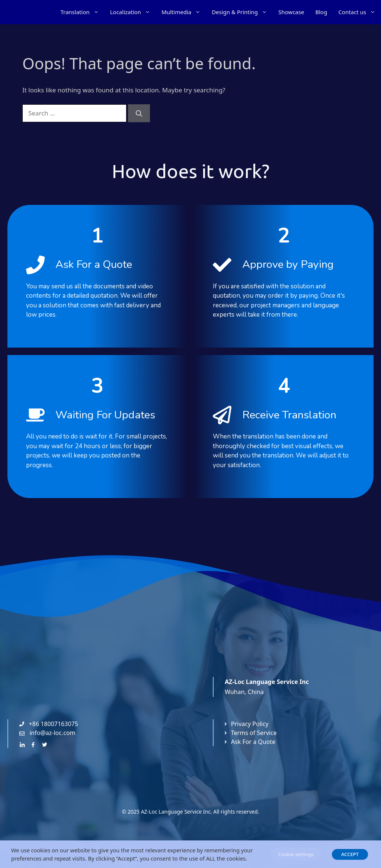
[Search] (139, 113)
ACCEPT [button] (350, 854)
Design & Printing (242, 12)
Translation (82, 12)
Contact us (360, 12)
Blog (321, 12)
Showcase (291, 12)
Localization (133, 12)
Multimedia (184, 12)
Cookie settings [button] (296, 854)
